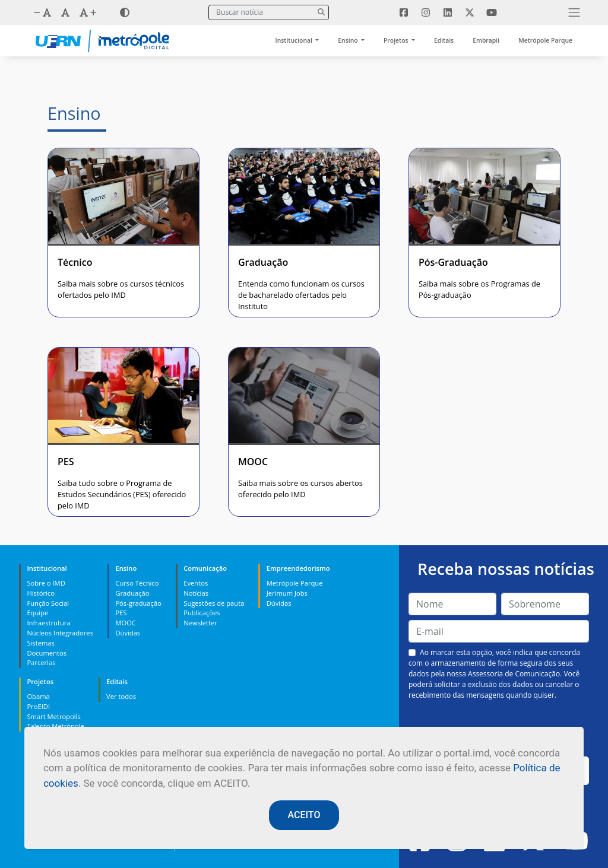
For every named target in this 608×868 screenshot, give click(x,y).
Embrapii (486, 40)
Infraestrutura (48, 623)
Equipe (37, 613)
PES (121, 613)
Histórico (41, 593)
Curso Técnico (137, 583)
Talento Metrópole (55, 726)
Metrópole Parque (545, 40)
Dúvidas (128, 633)
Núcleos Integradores (60, 633)
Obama (38, 696)
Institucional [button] (295, 40)
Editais (444, 40)
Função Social (48, 603)
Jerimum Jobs (287, 593)
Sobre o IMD (46, 583)
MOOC (126, 623)
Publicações (202, 613)
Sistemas (40, 643)
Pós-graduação (138, 603)
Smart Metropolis (53, 716)
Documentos (47, 653)
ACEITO (304, 815)
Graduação (132, 593)
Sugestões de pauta (214, 603)
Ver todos (121, 696)
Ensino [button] (349, 40)
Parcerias (41, 662)
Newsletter (200, 623)
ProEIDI (38, 706)
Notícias (196, 593)
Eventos (196, 583)
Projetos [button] (397, 40)
